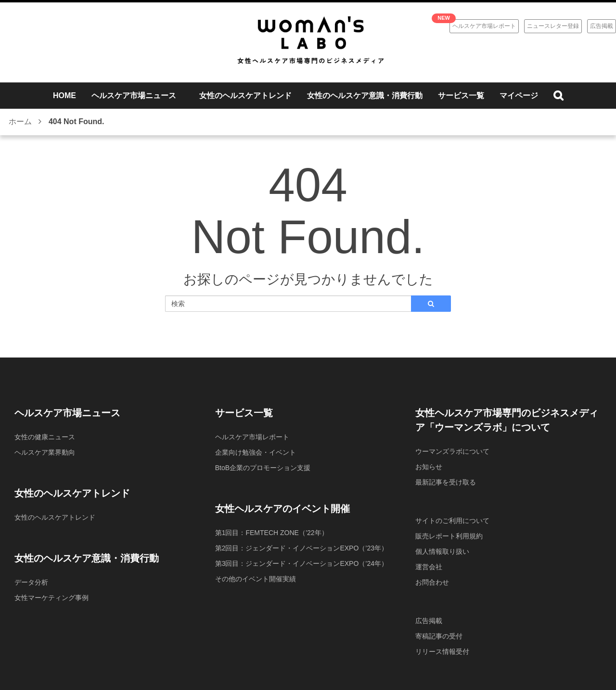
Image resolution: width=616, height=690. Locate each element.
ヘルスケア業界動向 (45, 452)
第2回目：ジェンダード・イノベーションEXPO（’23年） (302, 548)
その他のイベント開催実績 (256, 579)
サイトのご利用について (452, 521)
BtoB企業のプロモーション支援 (263, 468)
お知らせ (429, 467)
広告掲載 (602, 26)
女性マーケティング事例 (51, 598)
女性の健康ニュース (45, 437)
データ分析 (31, 582)
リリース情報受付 (442, 652)
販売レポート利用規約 (449, 536)
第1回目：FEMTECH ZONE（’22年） (272, 533)
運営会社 (429, 567)
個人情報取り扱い (442, 551)
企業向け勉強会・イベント (256, 452)
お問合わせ (432, 582)
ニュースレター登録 (553, 26)
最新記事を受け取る (446, 482)
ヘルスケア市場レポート (484, 26)
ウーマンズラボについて (452, 451)
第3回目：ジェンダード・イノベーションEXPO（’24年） (302, 563)
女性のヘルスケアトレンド (55, 517)
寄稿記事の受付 (439, 636)
